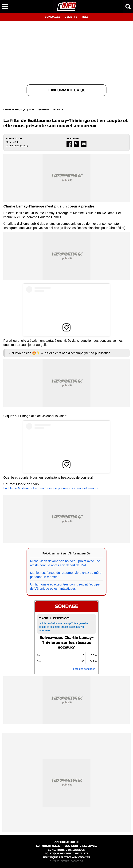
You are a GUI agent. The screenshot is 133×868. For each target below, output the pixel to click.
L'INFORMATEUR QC (15, 110)
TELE (85, 17)
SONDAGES (53, 17)
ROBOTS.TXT (77, 861)
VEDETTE (71, 17)
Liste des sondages (84, 669)
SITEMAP (65, 861)
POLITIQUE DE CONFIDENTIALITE (67, 854)
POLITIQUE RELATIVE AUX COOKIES (67, 857)
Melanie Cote (13, 142)
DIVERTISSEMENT (39, 110)
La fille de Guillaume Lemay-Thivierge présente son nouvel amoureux (53, 488)
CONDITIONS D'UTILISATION (67, 850)
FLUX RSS (54, 861)
